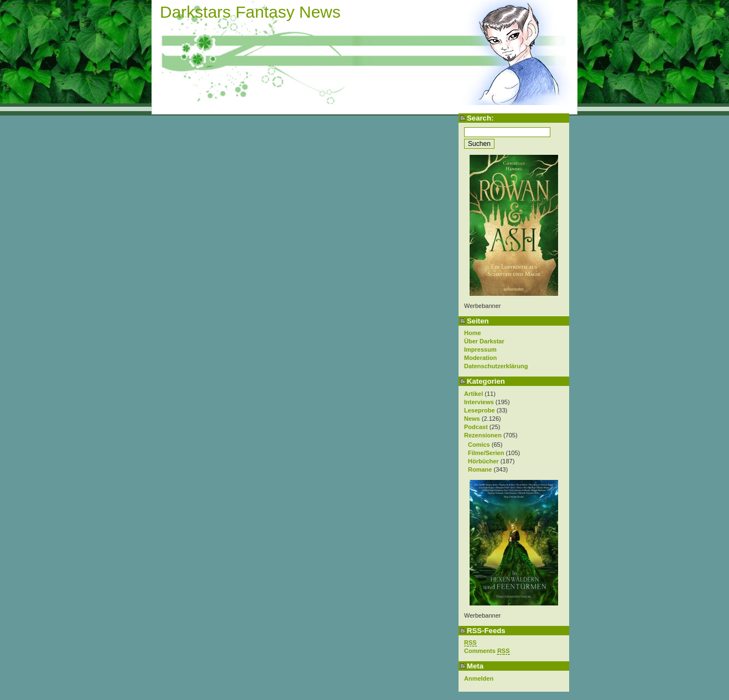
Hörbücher (483, 461)
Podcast (476, 427)
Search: (480, 118)
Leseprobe (480, 410)
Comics (479, 445)
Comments (487, 651)
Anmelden (479, 678)
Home (473, 333)
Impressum (480, 349)
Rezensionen (483, 435)
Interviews (479, 402)
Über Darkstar (484, 341)
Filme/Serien (486, 453)
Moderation (480, 358)
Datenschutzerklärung (496, 366)
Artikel (473, 394)
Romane (480, 469)
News (472, 419)
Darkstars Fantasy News (250, 12)
